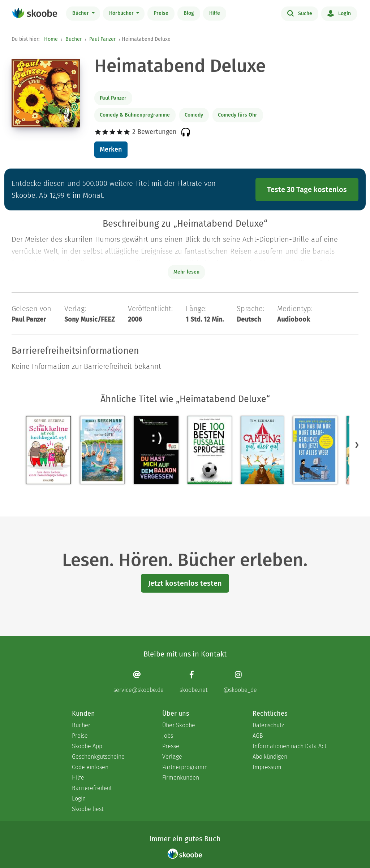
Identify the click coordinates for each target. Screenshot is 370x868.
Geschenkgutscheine (98, 757)
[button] (357, 445)
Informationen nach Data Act (289, 746)
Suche (300, 13)
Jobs (168, 736)
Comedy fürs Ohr (238, 115)
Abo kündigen (270, 757)
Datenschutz (268, 725)
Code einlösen (90, 767)
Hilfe (215, 13)
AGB (258, 736)
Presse (171, 746)
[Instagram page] (240, 682)
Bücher (81, 13)
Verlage (172, 757)
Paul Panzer (102, 39)
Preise (161, 13)
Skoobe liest (88, 809)
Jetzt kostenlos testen (185, 583)
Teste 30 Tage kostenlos (307, 189)
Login (339, 13)
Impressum (267, 767)
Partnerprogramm (185, 767)
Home (51, 39)
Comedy (194, 115)
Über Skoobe (179, 725)
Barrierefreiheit (92, 788)
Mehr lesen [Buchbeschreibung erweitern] (186, 272)
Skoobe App (87, 746)
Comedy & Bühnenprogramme (135, 115)
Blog (189, 13)
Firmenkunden (181, 778)
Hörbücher (122, 13)
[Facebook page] (193, 682)
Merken (111, 149)
